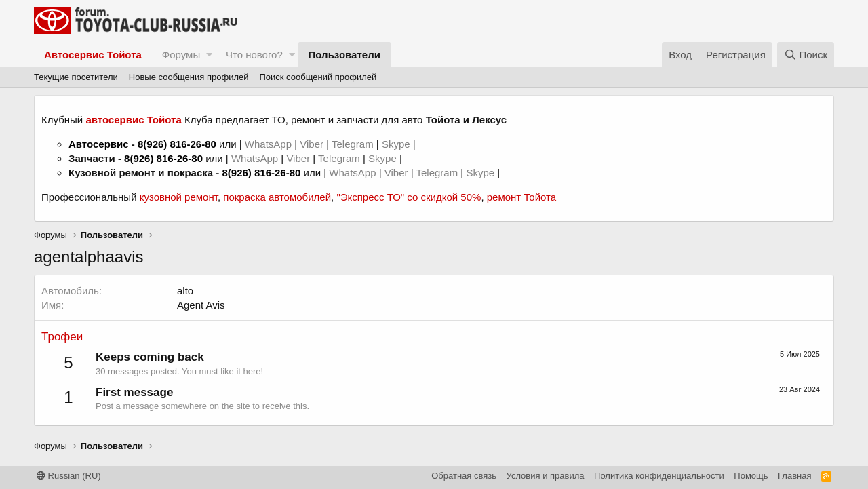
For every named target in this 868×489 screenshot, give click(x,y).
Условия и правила (546, 476)
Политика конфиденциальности (659, 476)
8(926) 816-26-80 (177, 144)
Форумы (181, 55)
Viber (312, 144)
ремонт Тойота (521, 197)
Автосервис (99, 144)
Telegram (354, 144)
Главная (794, 476)
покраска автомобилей (277, 197)
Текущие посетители (76, 77)
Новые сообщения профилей (189, 77)
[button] (209, 55)
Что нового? (254, 55)
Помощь (751, 476)
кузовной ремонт (179, 197)
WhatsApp (270, 144)
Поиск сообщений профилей (318, 77)
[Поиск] (806, 55)
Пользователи (344, 55)
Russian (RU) (69, 476)
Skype (397, 144)
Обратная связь (464, 476)
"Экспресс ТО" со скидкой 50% (409, 197)
